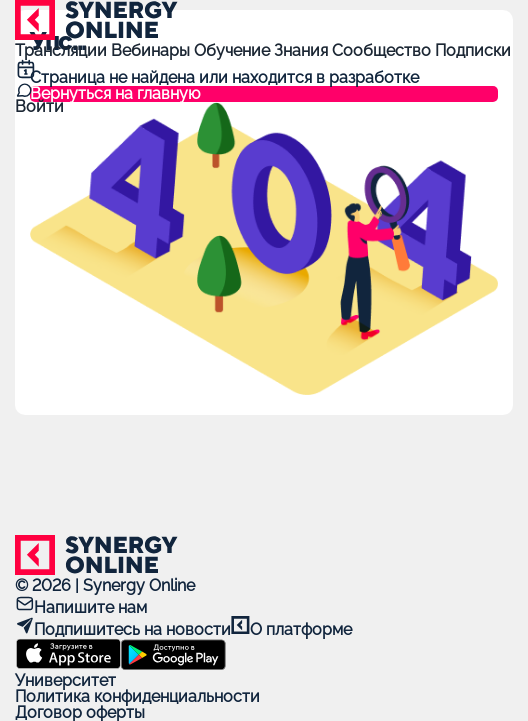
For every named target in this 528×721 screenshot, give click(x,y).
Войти (39, 106)
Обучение (234, 50)
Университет (65, 680)
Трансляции (63, 50)
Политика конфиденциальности (137, 696)
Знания (303, 50)
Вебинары (152, 50)
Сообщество (383, 50)
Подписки (473, 50)
